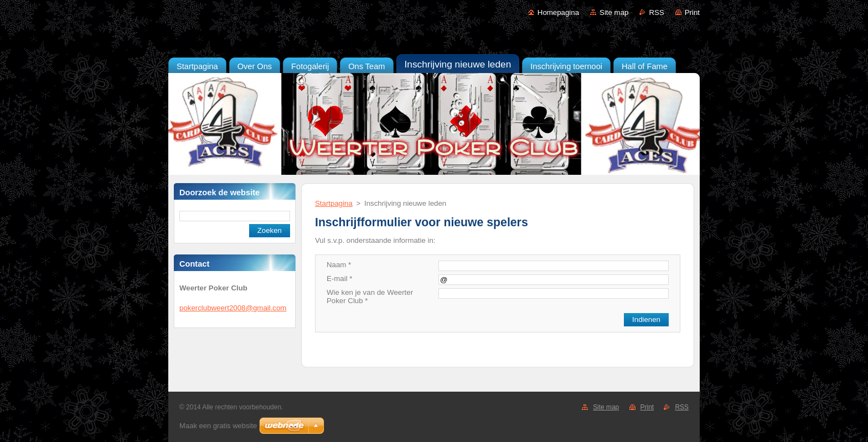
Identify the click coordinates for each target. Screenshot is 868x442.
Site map (614, 12)
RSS (656, 12)
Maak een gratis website (218, 426)
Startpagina (334, 203)
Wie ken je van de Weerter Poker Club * (370, 297)
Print (692, 12)
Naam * (339, 265)
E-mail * (339, 279)
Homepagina (558, 12)
